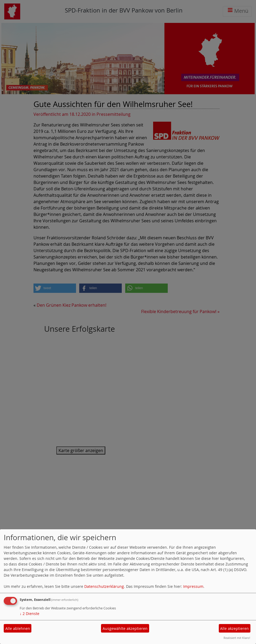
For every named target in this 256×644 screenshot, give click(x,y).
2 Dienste (30, 614)
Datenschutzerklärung (104, 586)
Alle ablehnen (18, 628)
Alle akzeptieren (234, 628)
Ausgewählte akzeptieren (125, 628)
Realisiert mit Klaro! (237, 638)
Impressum (193, 586)
